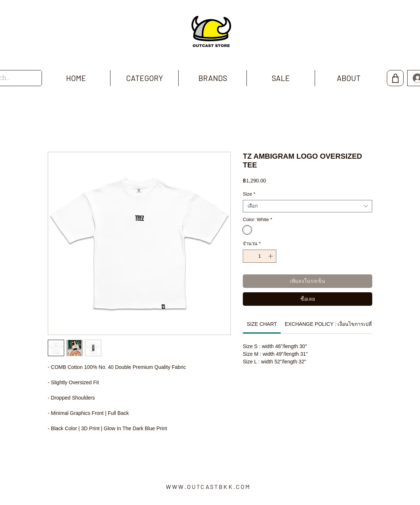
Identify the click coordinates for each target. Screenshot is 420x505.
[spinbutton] (260, 256)
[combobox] (308, 206)
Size (249, 194)
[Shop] (395, 78)
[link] (262, 324)
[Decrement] (248, 256)
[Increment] (271, 256)
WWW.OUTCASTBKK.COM (208, 487)
